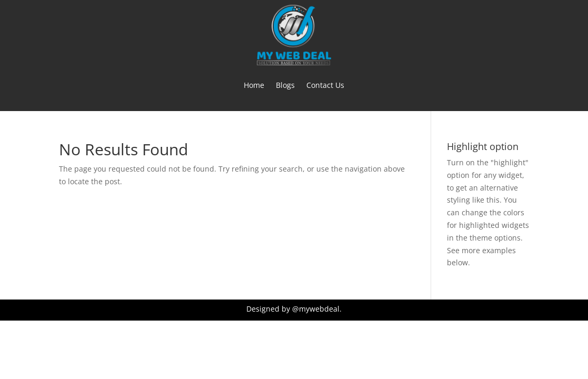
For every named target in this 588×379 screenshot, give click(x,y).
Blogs (285, 85)
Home (254, 85)
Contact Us (325, 85)
